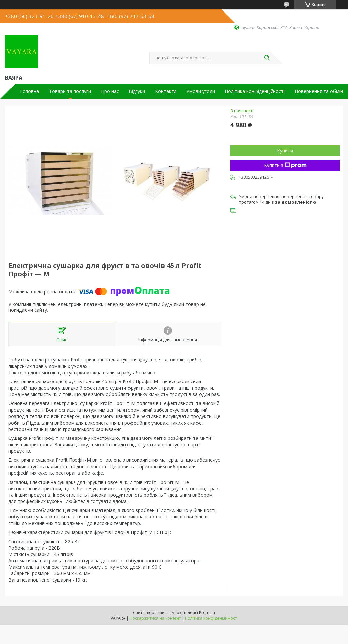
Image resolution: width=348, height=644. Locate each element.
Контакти (166, 91)
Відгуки (137, 91)
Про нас (110, 91)
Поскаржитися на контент (155, 618)
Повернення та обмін (319, 91)
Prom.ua (207, 612)
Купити (285, 151)
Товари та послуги (70, 91)
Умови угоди (201, 91)
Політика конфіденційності (255, 91)
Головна (29, 91)
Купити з (285, 165)
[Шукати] (267, 58)
